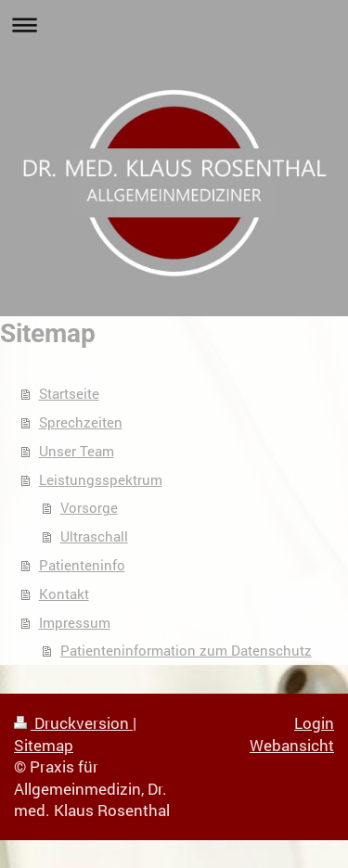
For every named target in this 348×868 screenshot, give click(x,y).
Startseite (69, 393)
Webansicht (292, 745)
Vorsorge (89, 507)
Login (314, 723)
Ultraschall (94, 536)
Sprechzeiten (81, 422)
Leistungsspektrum (101, 479)
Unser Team (77, 451)
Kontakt (64, 594)
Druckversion (73, 723)
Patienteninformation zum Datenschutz (186, 650)
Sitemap (44, 745)
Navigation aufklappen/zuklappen (174, 25)
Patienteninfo (82, 565)
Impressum (75, 622)
